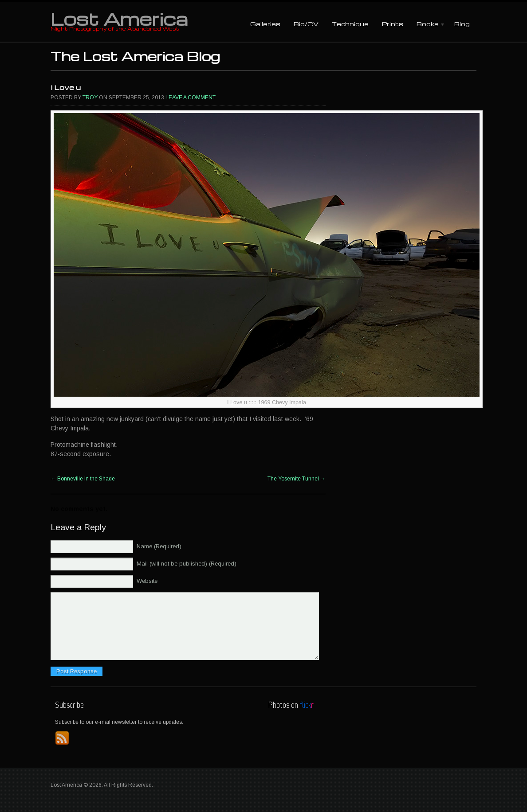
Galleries (265, 24)
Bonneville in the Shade (83, 479)
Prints (393, 24)
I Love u (66, 87)
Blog (462, 24)
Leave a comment (191, 98)
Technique (350, 24)
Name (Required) (159, 546)
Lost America (119, 19)
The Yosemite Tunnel (297, 479)
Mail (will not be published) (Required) (187, 564)
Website (147, 581)
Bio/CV (306, 24)
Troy (90, 98)
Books (428, 25)
